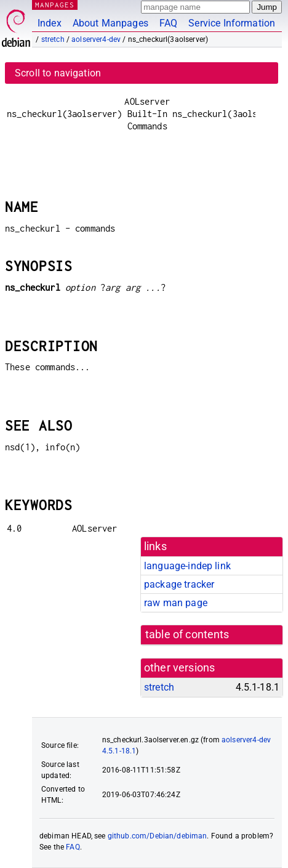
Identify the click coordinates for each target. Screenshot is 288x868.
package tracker (179, 584)
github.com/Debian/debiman (158, 836)
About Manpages (110, 23)
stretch (53, 39)
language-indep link (187, 566)
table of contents (187, 635)
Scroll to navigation (58, 73)
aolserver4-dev (96, 39)
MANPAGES (55, 5)
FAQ (168, 23)
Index (50, 23)
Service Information (232, 23)
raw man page (176, 603)
